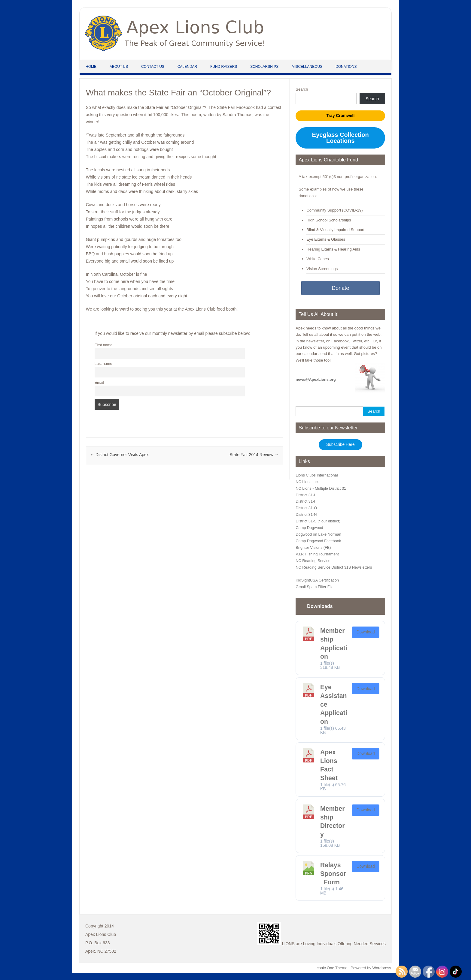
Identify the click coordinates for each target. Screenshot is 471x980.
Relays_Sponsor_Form (333, 874)
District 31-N (306, 514)
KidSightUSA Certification (317, 580)
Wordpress (382, 968)
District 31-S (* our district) (318, 521)
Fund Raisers (224, 67)
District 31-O (306, 508)
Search (302, 89)
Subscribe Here (340, 445)
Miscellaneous (307, 67)
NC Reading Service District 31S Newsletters (334, 567)
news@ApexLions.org (316, 379)
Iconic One (325, 968)
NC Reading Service (313, 561)
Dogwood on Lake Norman (318, 534)
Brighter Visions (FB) (313, 547)
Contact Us (153, 67)
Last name (103, 364)
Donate (340, 288)
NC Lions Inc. (307, 482)
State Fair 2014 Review (254, 455)
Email (99, 383)
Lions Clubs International (317, 475)
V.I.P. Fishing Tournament (317, 554)
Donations (346, 67)
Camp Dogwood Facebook (318, 541)
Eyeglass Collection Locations (340, 138)
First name (103, 345)
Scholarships (264, 67)
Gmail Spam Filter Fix (314, 587)
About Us (119, 67)
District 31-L (306, 495)
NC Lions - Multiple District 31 (321, 488)
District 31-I (305, 501)
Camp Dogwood (309, 528)
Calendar (187, 67)
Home (91, 67)
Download (366, 632)
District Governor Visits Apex (119, 455)
